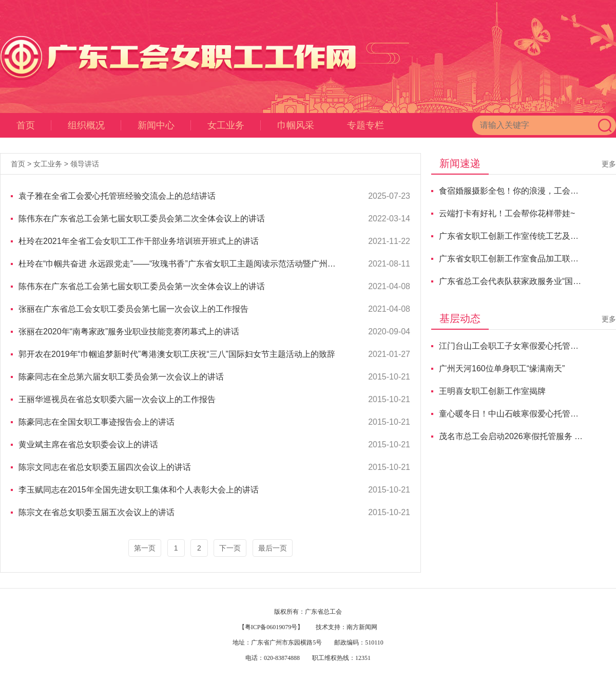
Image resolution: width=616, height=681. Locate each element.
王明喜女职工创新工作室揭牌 (492, 391)
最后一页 (273, 548)
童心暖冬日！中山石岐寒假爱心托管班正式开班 (512, 414)
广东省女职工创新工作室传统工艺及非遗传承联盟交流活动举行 (512, 236)
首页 (34, 125)
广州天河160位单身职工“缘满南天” (502, 368)
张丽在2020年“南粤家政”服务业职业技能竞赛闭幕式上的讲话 (129, 332)
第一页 (145, 548)
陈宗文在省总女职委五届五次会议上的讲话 (97, 512)
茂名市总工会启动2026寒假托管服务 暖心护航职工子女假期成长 (512, 436)
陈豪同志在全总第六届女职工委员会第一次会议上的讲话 (121, 377)
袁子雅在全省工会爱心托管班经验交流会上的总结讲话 (117, 196)
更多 (609, 164)
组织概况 (94, 125)
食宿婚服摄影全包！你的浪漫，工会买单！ (512, 191)
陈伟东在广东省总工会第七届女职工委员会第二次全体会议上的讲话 (142, 219)
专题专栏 (365, 125)
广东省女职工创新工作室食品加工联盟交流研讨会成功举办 (512, 259)
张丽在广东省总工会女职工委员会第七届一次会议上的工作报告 (133, 309)
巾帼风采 (296, 125)
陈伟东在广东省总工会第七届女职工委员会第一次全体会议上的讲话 (142, 286)
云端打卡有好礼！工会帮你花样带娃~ (507, 213)
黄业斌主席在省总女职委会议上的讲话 (88, 444)
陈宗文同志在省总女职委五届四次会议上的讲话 (105, 467)
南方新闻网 (362, 627)
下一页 (230, 548)
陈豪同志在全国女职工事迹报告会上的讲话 (97, 422)
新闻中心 (164, 125)
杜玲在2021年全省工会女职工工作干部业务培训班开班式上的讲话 (139, 241)
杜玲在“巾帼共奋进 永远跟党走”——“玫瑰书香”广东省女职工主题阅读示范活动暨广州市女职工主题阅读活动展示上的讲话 (179, 264)
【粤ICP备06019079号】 (271, 627)
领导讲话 (85, 164)
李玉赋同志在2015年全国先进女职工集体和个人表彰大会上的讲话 (139, 490)
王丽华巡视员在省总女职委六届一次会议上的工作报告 (117, 399)
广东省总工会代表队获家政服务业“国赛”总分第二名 (512, 281)
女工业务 (234, 125)
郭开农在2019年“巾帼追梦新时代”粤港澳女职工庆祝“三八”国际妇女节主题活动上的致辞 (177, 354)
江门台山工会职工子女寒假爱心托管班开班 (512, 346)
